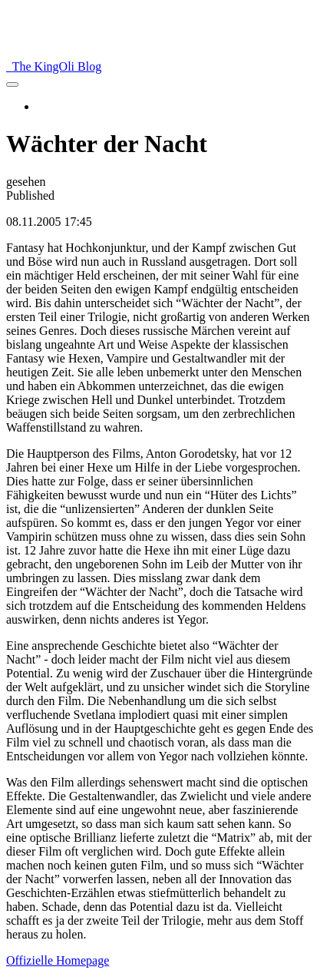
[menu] (12, 84)
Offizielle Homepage (58, 960)
